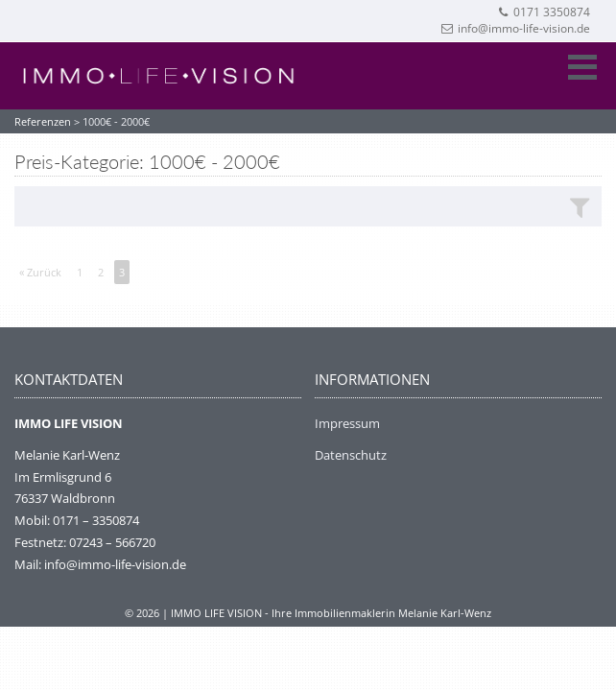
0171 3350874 (544, 12)
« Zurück (40, 272)
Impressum (347, 423)
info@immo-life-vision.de (516, 28)
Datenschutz (351, 455)
